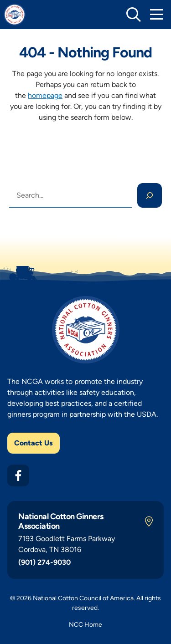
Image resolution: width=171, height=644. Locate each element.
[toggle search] (134, 15)
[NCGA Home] (15, 15)
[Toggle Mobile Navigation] (156, 15)
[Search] (150, 195)
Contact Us (34, 443)
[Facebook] (18, 475)
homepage (45, 95)
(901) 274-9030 (44, 562)
